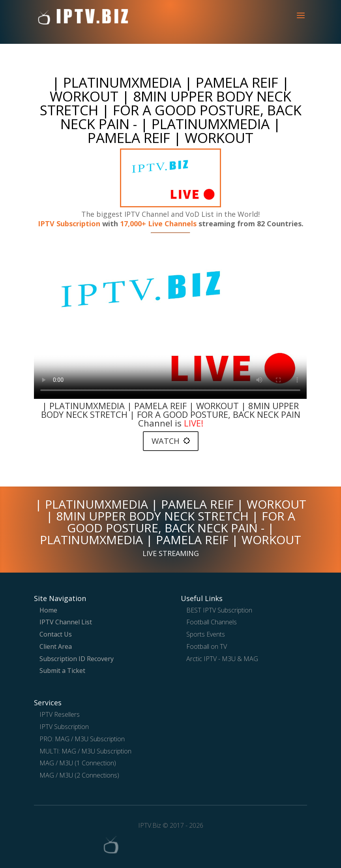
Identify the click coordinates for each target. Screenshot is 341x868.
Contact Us (56, 634)
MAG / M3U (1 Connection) (78, 763)
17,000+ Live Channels (159, 224)
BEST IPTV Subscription (219, 610)
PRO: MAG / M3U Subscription (82, 739)
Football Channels (212, 622)
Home (48, 610)
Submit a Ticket (62, 671)
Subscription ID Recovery (77, 659)
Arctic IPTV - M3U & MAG (222, 659)
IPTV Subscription (69, 224)
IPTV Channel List (66, 622)
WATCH (171, 441)
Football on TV (207, 646)
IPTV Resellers (60, 714)
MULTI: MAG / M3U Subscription (85, 751)
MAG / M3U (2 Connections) (79, 775)
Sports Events (206, 634)
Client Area (56, 646)
